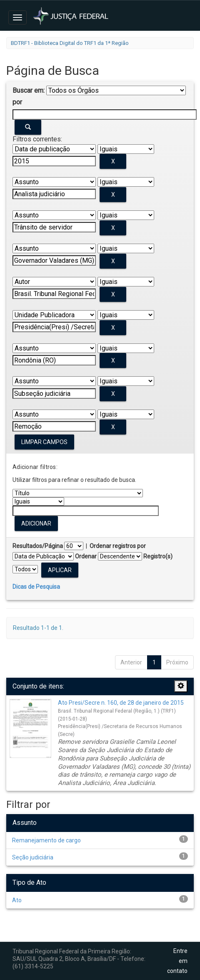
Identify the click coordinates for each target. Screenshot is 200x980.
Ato (17, 900)
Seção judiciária (33, 857)
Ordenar (86, 556)
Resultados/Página (38, 546)
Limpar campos (44, 442)
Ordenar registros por (118, 546)
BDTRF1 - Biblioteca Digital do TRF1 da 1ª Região (70, 43)
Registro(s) (158, 556)
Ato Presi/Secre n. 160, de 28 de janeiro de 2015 (121, 703)
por (17, 102)
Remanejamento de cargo (46, 840)
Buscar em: (29, 90)
